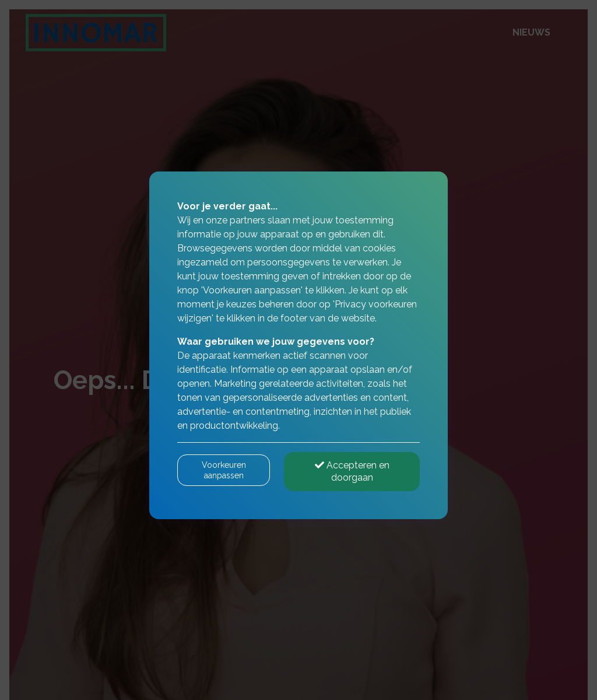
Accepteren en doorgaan (352, 471)
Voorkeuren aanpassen (224, 470)
